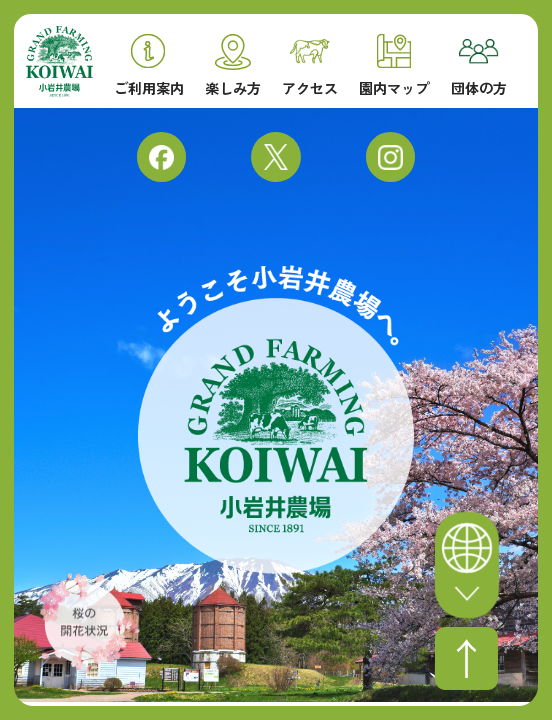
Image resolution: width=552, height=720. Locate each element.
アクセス (310, 67)
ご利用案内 (149, 65)
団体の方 (479, 67)
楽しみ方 (233, 65)
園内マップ (394, 65)
